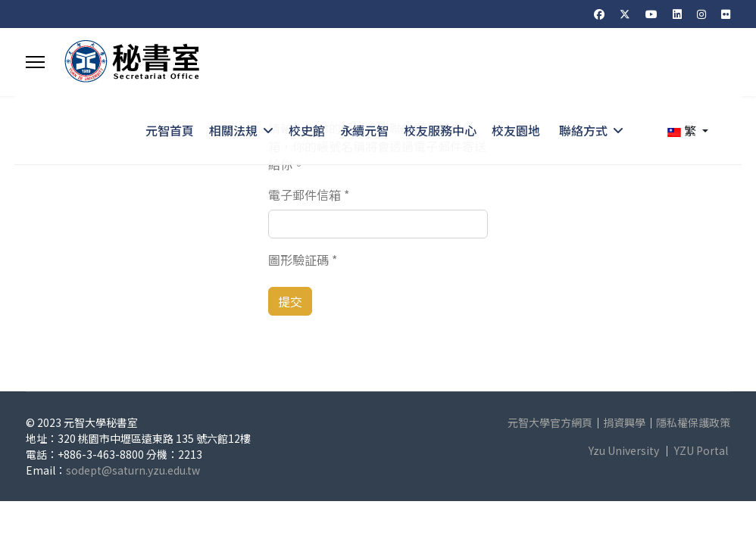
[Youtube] (651, 14)
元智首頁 (170, 130)
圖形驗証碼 (303, 260)
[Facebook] (599, 14)
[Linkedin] (677, 14)
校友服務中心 (440, 130)
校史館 (307, 130)
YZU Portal (701, 450)
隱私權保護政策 (693, 422)
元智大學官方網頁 (550, 422)
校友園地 (516, 130)
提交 (290, 301)
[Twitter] (625, 14)
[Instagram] (701, 14)
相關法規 (233, 130)
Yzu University (624, 450)
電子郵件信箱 (309, 195)
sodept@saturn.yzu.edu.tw (133, 470)
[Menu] (35, 62)
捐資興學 (624, 422)
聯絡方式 (583, 130)
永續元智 (364, 130)
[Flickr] (726, 14)
